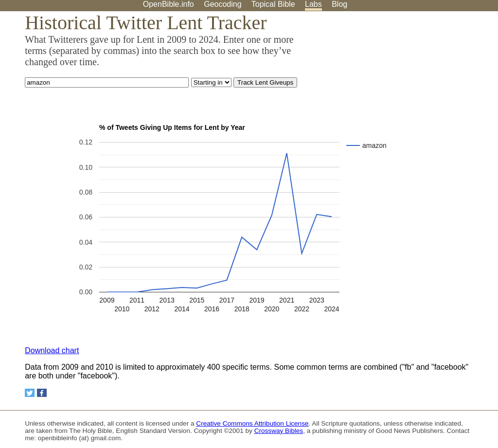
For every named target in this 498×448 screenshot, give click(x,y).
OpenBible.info (169, 4)
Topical (273, 4)
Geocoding (222, 4)
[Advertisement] (400, 87)
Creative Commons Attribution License (252, 423)
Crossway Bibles (279, 431)
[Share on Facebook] (42, 393)
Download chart (52, 350)
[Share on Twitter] (30, 393)
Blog (339, 4)
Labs (313, 4)
